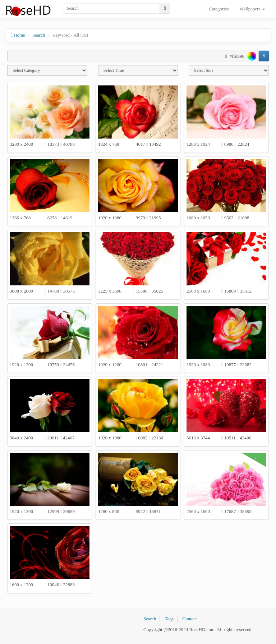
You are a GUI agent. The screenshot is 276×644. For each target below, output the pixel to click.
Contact (189, 619)
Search (39, 35)
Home (19, 35)
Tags (169, 619)
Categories (219, 9)
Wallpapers (252, 9)
